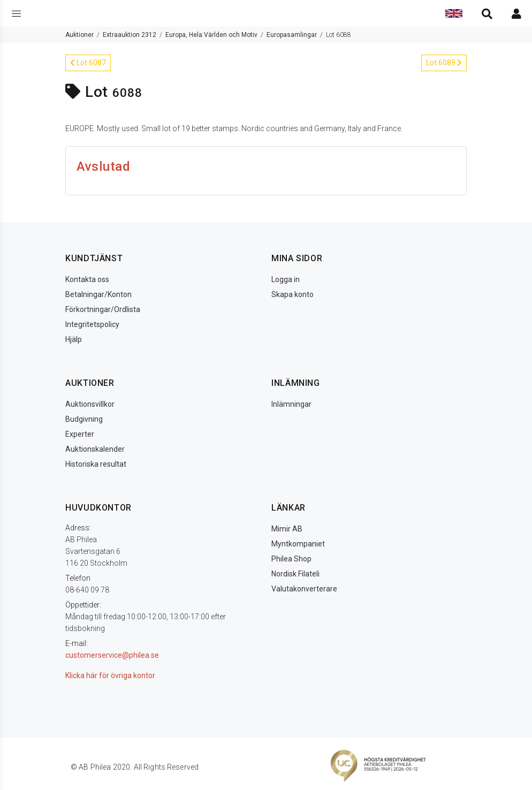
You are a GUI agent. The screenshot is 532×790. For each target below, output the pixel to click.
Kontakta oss (87, 279)
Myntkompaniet (298, 544)
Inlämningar (291, 404)
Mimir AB (287, 529)
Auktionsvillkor (90, 404)
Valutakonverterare (304, 589)
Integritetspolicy (92, 324)
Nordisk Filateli (295, 574)
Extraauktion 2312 (130, 35)
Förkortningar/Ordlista (103, 309)
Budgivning (84, 419)
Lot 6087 (88, 63)
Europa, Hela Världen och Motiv (211, 35)
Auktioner (79, 35)
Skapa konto (292, 294)
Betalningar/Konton (98, 294)
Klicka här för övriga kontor (110, 675)
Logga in (286, 279)
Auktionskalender (95, 449)
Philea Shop (291, 559)
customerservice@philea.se (112, 655)
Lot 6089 (444, 63)
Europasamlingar (292, 35)
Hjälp (74, 339)
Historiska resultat (96, 464)
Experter (80, 434)
